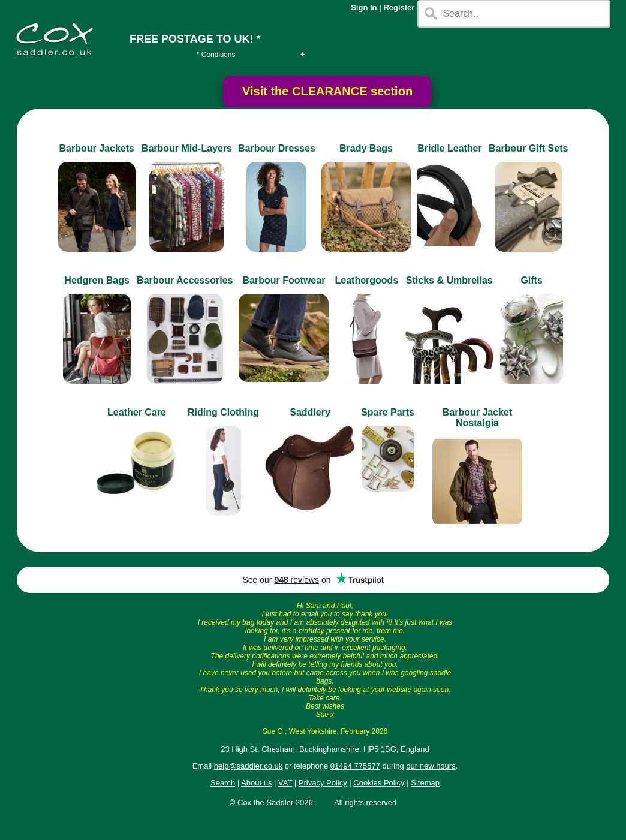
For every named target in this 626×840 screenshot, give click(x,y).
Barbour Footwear (284, 280)
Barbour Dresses (277, 148)
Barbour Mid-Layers (187, 148)
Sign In (364, 7)
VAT (285, 783)
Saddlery (310, 412)
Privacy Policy (323, 783)
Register (399, 7)
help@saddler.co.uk (248, 766)
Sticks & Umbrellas (449, 280)
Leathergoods (366, 280)
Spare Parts (388, 412)
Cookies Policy (379, 783)
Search (223, 783)
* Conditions (216, 55)
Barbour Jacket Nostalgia (478, 418)
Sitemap (425, 783)
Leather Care (137, 412)
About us (256, 783)
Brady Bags (366, 148)
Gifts (531, 280)
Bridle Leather (450, 148)
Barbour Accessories (185, 280)
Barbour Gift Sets (528, 148)
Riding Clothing (223, 412)
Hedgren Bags (97, 280)
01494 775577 (355, 766)
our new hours (431, 766)
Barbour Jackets (97, 148)
